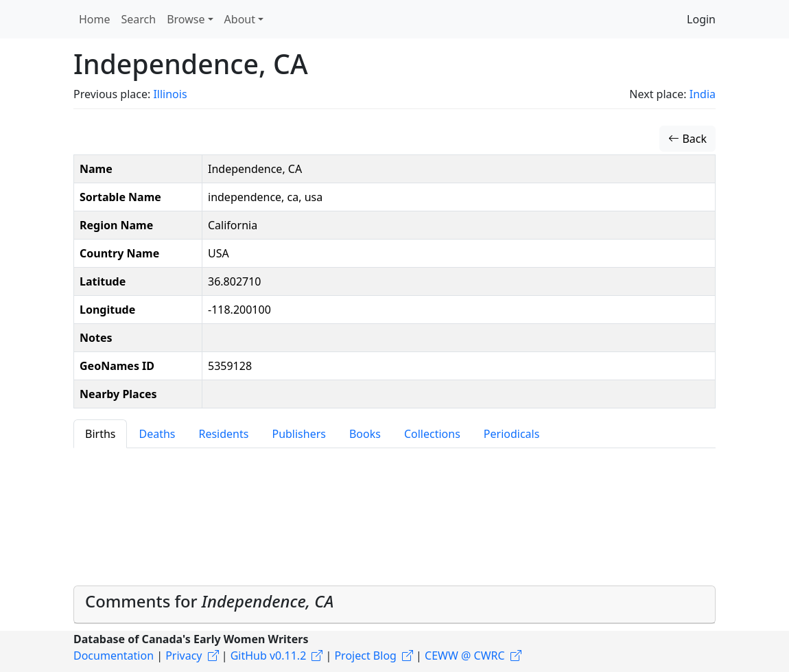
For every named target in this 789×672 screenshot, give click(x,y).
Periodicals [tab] (512, 434)
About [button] (240, 19)
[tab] (394, 605)
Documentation (114, 656)
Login (701, 19)
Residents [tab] (223, 434)
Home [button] (95, 19)
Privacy (184, 656)
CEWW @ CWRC (465, 656)
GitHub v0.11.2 (269, 656)
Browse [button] (186, 19)
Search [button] (139, 19)
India (703, 94)
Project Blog (365, 656)
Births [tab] (100, 434)
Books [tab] (365, 434)
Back (687, 139)
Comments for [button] (209, 601)
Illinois (170, 94)
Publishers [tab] (299, 434)
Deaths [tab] (157, 434)
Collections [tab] (432, 434)
